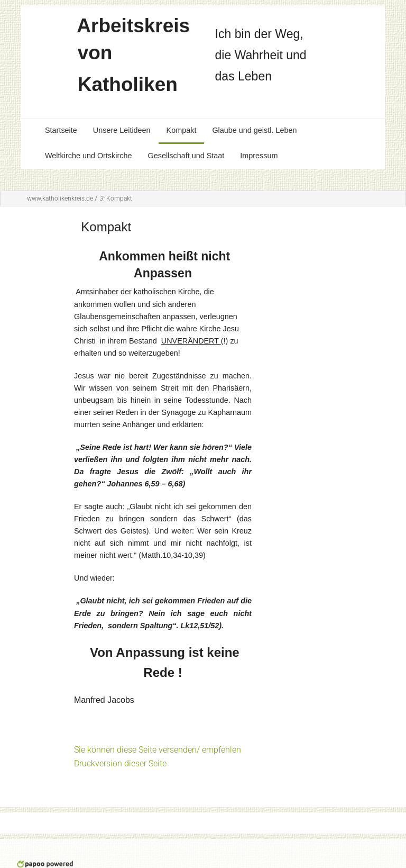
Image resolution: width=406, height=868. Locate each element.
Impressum (259, 156)
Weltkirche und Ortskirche (88, 156)
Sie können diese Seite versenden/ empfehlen (158, 750)
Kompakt (182, 130)
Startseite (61, 130)
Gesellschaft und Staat (186, 156)
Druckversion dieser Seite (120, 763)
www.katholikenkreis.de (60, 198)
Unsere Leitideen (122, 130)
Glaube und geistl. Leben (254, 130)
